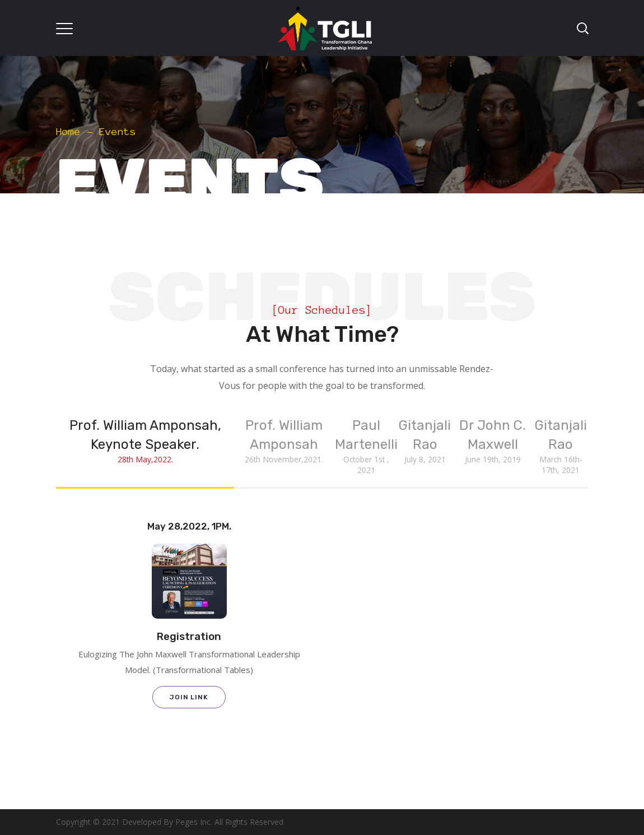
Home (68, 132)
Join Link (189, 697)
